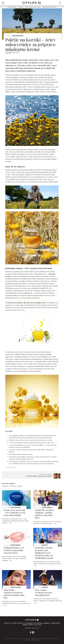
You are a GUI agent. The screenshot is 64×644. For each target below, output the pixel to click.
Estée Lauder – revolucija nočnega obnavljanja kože (43, 592)
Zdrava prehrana (49, 7)
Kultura (38, 625)
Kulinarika (38, 623)
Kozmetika (12, 7)
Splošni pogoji (36, 639)
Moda (15, 623)
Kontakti (28, 628)
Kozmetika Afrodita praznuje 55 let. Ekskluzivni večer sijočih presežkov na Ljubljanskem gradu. (44, 553)
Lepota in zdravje (16, 508)
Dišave (21, 7)
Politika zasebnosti (52, 639)
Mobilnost (56, 623)
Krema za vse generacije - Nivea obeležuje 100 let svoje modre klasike (15, 513)
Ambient (47, 623)
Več (10, 523)
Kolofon (44, 639)
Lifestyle (8, 623)
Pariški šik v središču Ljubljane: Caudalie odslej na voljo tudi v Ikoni (44, 514)
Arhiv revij (35, 628)
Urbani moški (28, 625)
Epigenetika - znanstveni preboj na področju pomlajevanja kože (14, 594)
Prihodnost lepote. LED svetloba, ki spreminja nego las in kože (14, 550)
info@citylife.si (35, 640)
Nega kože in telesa (33, 7)
